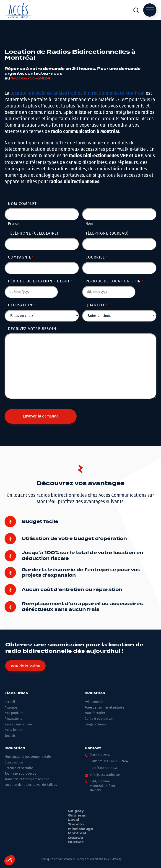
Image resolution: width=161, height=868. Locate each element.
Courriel (96, 257)
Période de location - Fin (114, 281)
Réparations (13, 719)
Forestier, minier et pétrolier (105, 708)
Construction (14, 762)
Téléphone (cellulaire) (34, 233)
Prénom (14, 224)
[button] (97, 756)
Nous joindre (14, 730)
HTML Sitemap (113, 859)
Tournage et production (21, 774)
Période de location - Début (40, 281)
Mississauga (81, 829)
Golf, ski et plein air (99, 719)
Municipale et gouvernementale (28, 757)
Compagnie (21, 257)
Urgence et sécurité (19, 768)
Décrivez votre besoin (33, 329)
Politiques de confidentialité (58, 859)
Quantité (97, 305)
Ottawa (76, 838)
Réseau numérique (18, 724)
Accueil (10, 702)
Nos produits (14, 713)
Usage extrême (96, 724)
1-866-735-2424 (31, 78)
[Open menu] (150, 10)
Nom (89, 224)
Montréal (77, 833)
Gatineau (77, 816)
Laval (74, 820)
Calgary (76, 811)
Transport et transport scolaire (27, 779)
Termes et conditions (90, 859)
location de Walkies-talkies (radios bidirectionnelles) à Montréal (78, 93)
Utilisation (21, 305)
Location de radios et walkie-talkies (31, 785)
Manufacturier (95, 713)
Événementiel (95, 702)
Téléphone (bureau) (107, 233)
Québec (76, 842)
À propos (11, 708)
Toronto (76, 824)
